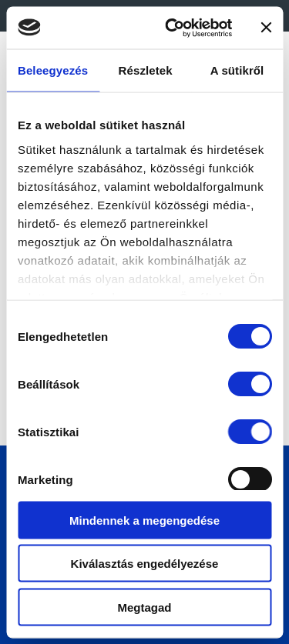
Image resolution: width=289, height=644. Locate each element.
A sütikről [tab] (237, 70)
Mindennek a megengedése (144, 520)
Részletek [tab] (146, 70)
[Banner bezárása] (266, 28)
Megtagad (144, 607)
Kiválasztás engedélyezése (145, 564)
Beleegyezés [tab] (53, 70)
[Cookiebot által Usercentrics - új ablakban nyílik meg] (172, 28)
